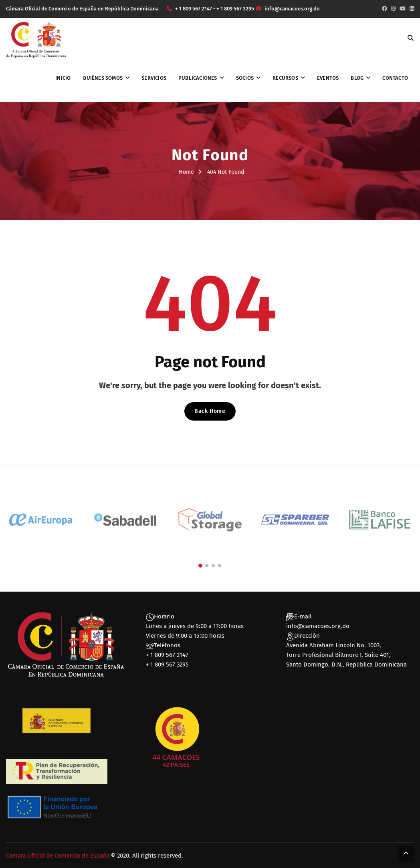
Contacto (395, 78)
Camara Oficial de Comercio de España (58, 856)
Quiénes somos (103, 78)
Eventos (328, 78)
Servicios (154, 78)
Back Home (210, 411)
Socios (245, 78)
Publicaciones (198, 78)
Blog (357, 78)
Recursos (285, 78)
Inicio (63, 78)
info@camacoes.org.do (318, 626)
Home (186, 172)
